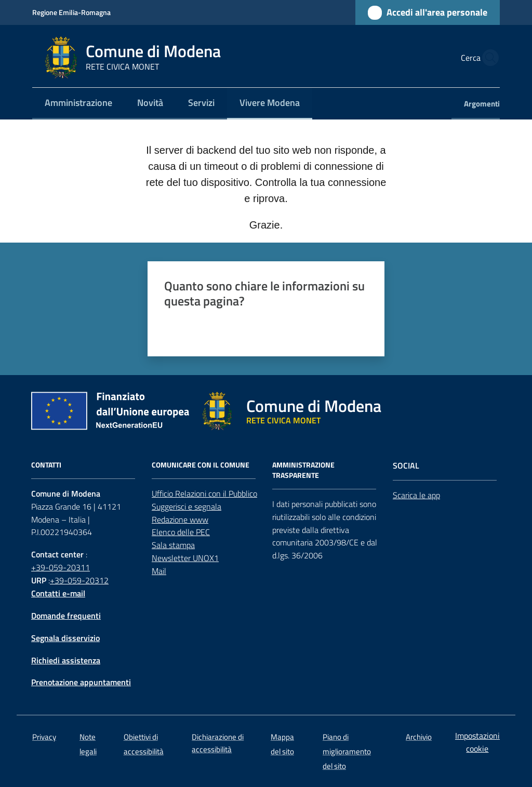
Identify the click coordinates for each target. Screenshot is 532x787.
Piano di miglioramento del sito (347, 751)
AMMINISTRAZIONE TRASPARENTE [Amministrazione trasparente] (303, 470)
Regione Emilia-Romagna (71, 12)
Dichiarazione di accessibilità (218, 743)
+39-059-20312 (79, 580)
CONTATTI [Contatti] (46, 465)
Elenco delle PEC (181, 532)
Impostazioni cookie (477, 742)
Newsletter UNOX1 (185, 558)
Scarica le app (416, 495)
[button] (487, 58)
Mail (159, 571)
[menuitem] (78, 104)
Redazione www (180, 519)
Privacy (44, 737)
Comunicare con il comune (201, 465)
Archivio (419, 737)
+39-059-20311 (61, 567)
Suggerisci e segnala (187, 506)
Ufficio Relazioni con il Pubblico (204, 493)
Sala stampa (173, 545)
